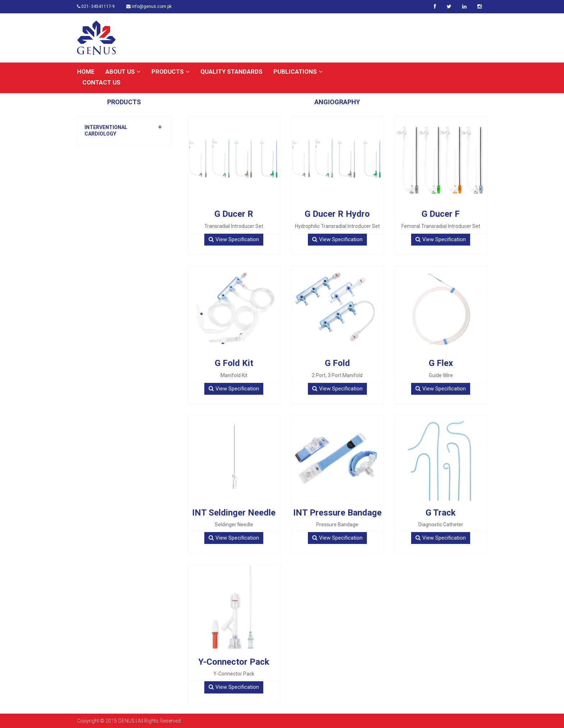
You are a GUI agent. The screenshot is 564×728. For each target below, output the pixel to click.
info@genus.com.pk (149, 6)
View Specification (234, 239)
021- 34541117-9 (96, 6)
